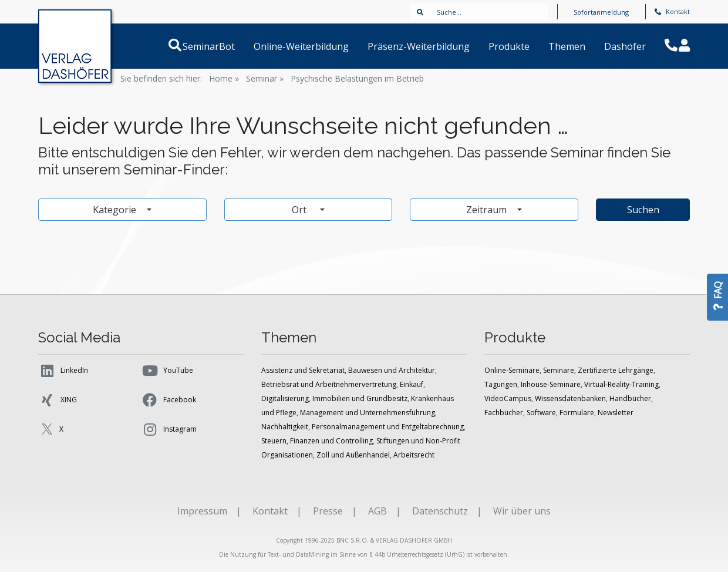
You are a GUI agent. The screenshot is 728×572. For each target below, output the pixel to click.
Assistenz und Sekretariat (303, 370)
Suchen (643, 210)
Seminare (559, 370)
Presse (328, 511)
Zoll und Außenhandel (353, 455)
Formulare (577, 413)
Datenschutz (440, 511)
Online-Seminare (512, 370)
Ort (304, 210)
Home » (224, 78)
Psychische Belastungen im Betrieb (357, 78)
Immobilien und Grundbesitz (360, 398)
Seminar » (265, 78)
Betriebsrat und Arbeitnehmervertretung (329, 384)
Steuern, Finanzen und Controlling (317, 441)
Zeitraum (488, 210)
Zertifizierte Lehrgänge (616, 370)
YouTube (167, 371)
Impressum (202, 511)
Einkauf (412, 384)
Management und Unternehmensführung (368, 413)
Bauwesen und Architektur (392, 370)
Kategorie (116, 210)
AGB (378, 511)
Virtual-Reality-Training (621, 384)
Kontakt (672, 11)
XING (58, 400)
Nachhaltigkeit (285, 427)
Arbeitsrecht (414, 455)
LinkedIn (63, 371)
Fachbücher (504, 413)
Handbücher (630, 398)
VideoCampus (508, 398)
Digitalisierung (285, 398)
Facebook (168, 400)
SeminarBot (223, 46)
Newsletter (616, 413)
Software (541, 413)
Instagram (169, 429)
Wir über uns (522, 511)
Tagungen (501, 384)
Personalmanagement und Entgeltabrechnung (388, 427)
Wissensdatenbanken (570, 398)
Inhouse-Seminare (551, 384)
